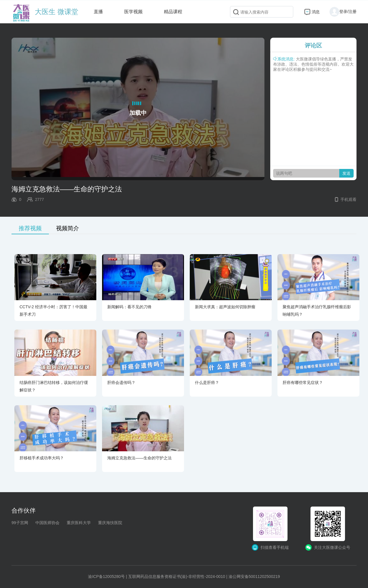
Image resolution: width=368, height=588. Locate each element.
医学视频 (133, 12)
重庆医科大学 (79, 523)
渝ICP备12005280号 (106, 576)
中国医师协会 (47, 523)
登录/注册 (343, 12)
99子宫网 (20, 523)
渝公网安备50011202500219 (254, 576)
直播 (98, 12)
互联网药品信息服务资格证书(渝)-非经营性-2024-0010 (177, 576)
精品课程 (173, 12)
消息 (316, 12)
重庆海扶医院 (110, 523)
